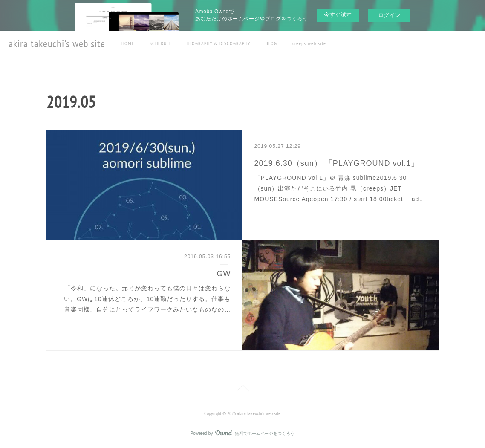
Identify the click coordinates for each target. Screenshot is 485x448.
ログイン (389, 15)
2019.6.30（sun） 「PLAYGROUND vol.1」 (337, 163)
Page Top (242, 390)
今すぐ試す (338, 15)
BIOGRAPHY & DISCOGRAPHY (219, 43)
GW (224, 274)
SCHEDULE (161, 43)
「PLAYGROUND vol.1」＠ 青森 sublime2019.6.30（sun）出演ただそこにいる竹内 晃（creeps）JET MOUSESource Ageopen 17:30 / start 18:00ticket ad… (340, 188)
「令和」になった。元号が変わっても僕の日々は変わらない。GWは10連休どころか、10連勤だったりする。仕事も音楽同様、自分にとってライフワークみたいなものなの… (147, 299)
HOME (128, 43)
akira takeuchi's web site (57, 44)
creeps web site (309, 43)
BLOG (271, 43)
